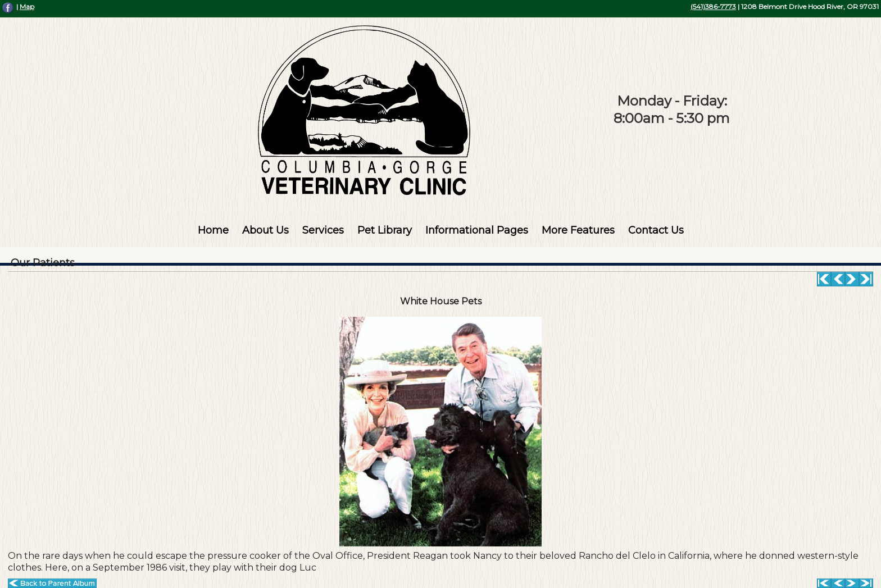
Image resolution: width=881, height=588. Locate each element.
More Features (578, 230)
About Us (265, 230)
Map (27, 6)
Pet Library (385, 230)
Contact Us (656, 230)
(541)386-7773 (713, 6)
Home (213, 230)
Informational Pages (477, 230)
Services (323, 230)
